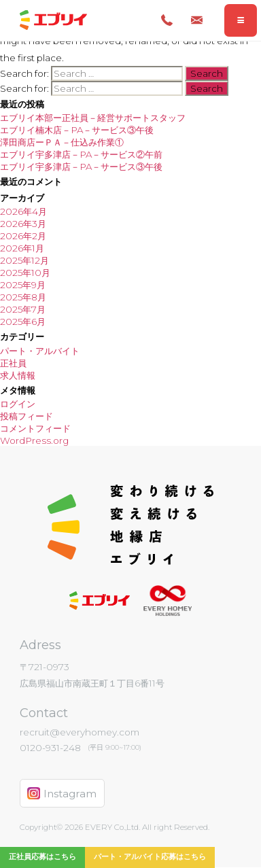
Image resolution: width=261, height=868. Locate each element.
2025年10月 (25, 273)
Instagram (62, 794)
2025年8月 (23, 297)
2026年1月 (22, 248)
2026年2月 (23, 236)
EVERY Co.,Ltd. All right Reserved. (146, 827)
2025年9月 (23, 285)
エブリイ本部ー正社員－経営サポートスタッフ (93, 118)
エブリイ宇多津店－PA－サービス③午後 (81, 167)
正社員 (13, 363)
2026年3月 (23, 224)
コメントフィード (35, 428)
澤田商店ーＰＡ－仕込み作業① (62, 142)
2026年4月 (23, 211)
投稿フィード (27, 416)
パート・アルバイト (40, 351)
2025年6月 (23, 322)
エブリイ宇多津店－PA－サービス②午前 (81, 154)
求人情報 (18, 375)
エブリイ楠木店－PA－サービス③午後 (77, 130)
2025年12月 (24, 260)
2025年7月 (23, 309)
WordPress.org (34, 440)
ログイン (18, 404)
